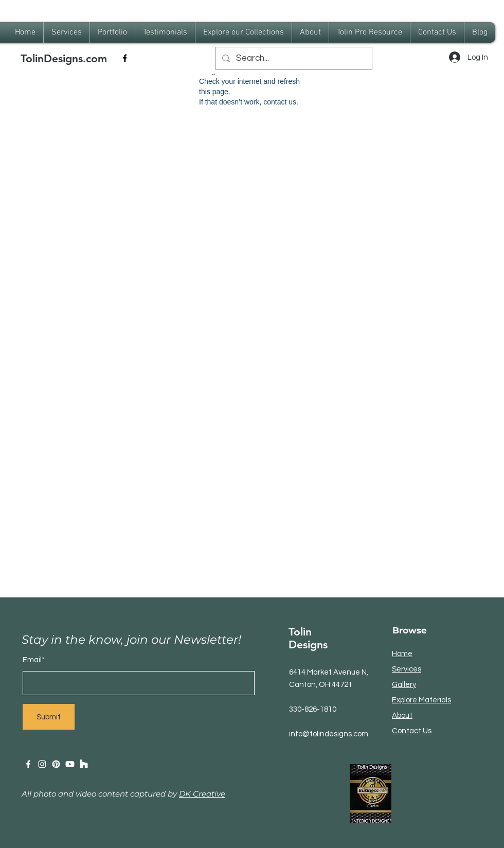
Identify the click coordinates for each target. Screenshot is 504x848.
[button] (112, 32)
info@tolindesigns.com (329, 734)
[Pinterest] (56, 764)
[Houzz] (84, 764)
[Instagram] (42, 764)
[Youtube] (70, 764)
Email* (34, 660)
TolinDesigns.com (64, 58)
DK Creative (202, 794)
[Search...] (293, 58)
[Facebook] (125, 58)
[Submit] (49, 717)
